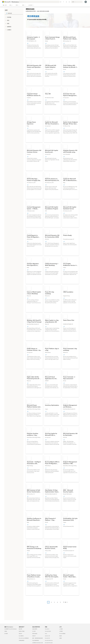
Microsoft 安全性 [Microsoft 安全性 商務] (48, 631)
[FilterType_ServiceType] (6, 27)
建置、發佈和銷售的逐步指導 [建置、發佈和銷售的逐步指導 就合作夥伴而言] (38, 638)
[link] (34, 44)
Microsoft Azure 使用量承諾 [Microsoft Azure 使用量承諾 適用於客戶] (24, 638)
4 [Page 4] (57, 602)
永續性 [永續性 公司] (61, 638)
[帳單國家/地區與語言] (77, 2)
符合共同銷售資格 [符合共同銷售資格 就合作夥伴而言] (36, 640)
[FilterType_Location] (6, 17)
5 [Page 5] (60, 602)
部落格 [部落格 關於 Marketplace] (6, 631)
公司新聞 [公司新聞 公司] (61, 631)
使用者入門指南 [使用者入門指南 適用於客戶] (22, 631)
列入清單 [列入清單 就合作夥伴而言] (34, 631)
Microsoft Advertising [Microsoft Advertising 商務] (49, 640)
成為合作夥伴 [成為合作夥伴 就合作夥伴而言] (35, 629)
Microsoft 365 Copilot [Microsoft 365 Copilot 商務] (49, 643)
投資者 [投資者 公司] (61, 636)
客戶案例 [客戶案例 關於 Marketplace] (6, 634)
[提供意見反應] (61, 2)
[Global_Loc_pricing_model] (6, 30)
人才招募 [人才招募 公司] (61, 629)
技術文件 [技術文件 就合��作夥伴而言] (34, 636)
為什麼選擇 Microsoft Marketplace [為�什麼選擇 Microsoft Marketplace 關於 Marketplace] (11, 629)
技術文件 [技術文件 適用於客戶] (20, 634)
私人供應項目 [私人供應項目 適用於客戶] (21, 636)
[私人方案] (69, 2)
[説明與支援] (64, 2)
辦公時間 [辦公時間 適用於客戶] (20, 629)
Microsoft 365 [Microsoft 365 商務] (47, 638)
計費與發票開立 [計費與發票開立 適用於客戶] (22, 640)
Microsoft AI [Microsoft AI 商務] (47, 629)
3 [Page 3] (54, 602)
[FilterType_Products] (6, 20)
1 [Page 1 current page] (48, 602)
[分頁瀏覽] (58, 603)
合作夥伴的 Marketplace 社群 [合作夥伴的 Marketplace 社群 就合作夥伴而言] (38, 643)
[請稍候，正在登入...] (86, 2)
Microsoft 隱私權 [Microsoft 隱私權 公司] (62, 634)
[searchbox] (15, 13)
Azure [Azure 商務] (46, 634)
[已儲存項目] (66, 2)
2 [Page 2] (51, 602)
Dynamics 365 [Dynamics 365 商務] (47, 636)
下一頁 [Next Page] (65, 602)
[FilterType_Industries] (6, 23)
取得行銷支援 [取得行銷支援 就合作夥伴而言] (35, 634)
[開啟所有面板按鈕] (5, 5)
